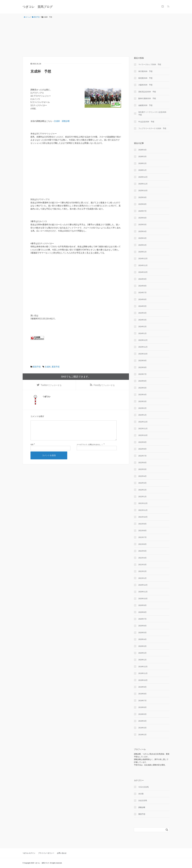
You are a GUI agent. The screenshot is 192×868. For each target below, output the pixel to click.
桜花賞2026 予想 (145, 78)
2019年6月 (142, 707)
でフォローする (51, 385)
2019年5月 (142, 714)
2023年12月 (143, 340)
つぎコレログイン (29, 853)
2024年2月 (142, 327)
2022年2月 (142, 490)
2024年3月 (142, 320)
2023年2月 (142, 408)
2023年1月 (142, 415)
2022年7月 (142, 456)
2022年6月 (142, 463)
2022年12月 (143, 422)
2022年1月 (142, 497)
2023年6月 (142, 381)
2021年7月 (142, 537)
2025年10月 (143, 191)
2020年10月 (143, 599)
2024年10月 (143, 272)
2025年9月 (142, 197)
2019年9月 (142, 687)
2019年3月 (142, 728)
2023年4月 (142, 395)
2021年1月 (142, 578)
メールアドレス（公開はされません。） (90, 449)
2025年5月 (142, 225)
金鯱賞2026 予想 (145, 105)
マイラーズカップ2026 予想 (150, 64)
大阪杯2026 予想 (145, 85)
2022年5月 (142, 469)
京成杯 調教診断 (62, 121)
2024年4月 (142, 313)
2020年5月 (142, 633)
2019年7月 (142, 701)
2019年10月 (143, 680)
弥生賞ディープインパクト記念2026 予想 (153, 113)
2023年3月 (142, 401)
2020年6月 (142, 626)
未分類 (141, 794)
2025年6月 (142, 218)
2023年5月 (142, 388)
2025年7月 (142, 211)
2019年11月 (143, 673)
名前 (32, 449)
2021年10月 (143, 517)
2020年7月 (142, 619)
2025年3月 (142, 238)
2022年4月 (142, 476)
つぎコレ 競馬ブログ (38, 7)
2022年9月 (142, 442)
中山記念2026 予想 (146, 122)
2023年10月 (143, 354)
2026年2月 (142, 163)
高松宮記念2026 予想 (147, 92)
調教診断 (142, 807)
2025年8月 (142, 204)
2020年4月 (142, 639)
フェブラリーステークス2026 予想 (152, 128)
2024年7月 (142, 293)
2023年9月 (142, 361)
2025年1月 (142, 252)
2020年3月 (142, 646)
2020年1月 (142, 660)
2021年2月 (142, 571)
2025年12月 (143, 177)
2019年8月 (142, 694)
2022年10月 (143, 435)
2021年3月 (142, 565)
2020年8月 (142, 612)
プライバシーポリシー (46, 853)
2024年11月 (143, 265)
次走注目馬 (143, 800)
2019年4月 (142, 721)
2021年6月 (142, 544)
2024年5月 (142, 306)
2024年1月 (142, 333)
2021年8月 (142, 531)
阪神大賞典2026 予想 (147, 98)
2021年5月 (142, 551)
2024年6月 (142, 299)
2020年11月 (143, 592)
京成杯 (48, 367)
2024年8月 (142, 286)
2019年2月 (142, 735)
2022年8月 (142, 449)
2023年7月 (142, 374)
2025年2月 (142, 245)
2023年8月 (142, 367)
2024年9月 (142, 279)
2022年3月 (142, 483)
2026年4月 (142, 150)
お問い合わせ (62, 853)
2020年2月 (142, 653)
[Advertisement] (96, 37)
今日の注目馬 (144, 787)
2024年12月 (143, 259)
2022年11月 (143, 429)
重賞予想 (37, 367)
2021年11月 (143, 510)
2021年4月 (142, 558)
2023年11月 (143, 347)
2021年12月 (143, 503)
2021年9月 (142, 524)
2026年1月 (142, 170)
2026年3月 (142, 157)
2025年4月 (142, 231)
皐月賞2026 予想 (145, 71)
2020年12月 (143, 585)
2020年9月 (142, 605)
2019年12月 (143, 667)
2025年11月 (143, 184)
